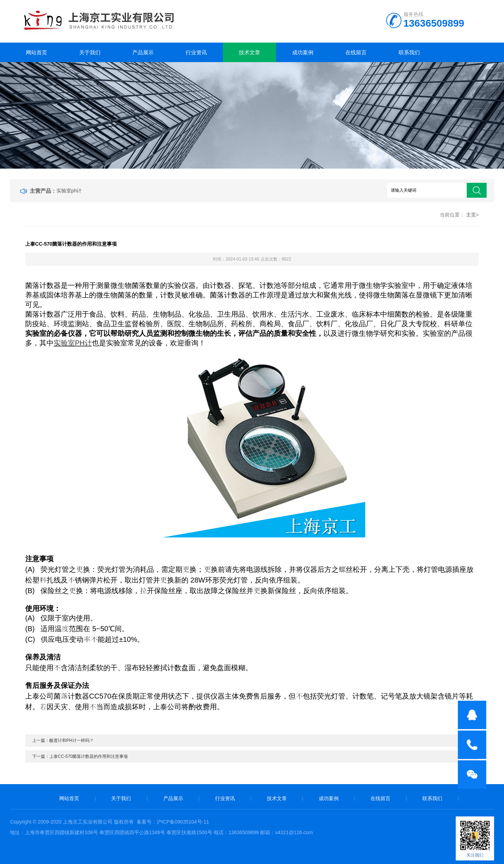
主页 (471, 215)
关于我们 (90, 52)
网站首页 (37, 52)
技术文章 (250, 52)
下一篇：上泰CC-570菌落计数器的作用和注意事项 (80, 756)
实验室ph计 (69, 191)
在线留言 (356, 52)
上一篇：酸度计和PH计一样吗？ (63, 740)
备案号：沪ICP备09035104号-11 (173, 822)
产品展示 (143, 52)
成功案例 (303, 52)
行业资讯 (196, 52)
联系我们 (409, 52)
